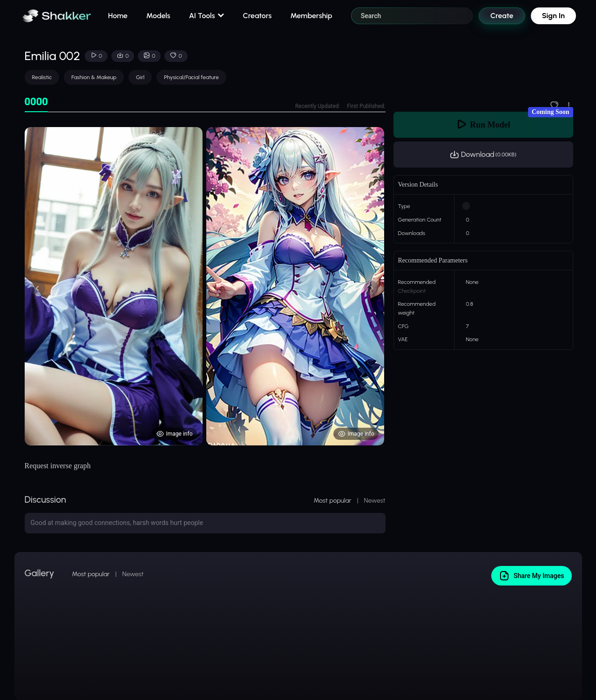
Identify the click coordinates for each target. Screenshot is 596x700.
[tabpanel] (205, 286)
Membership (311, 16)
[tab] (37, 102)
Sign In (553, 16)
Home (118, 16)
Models (158, 16)
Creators (257, 16)
